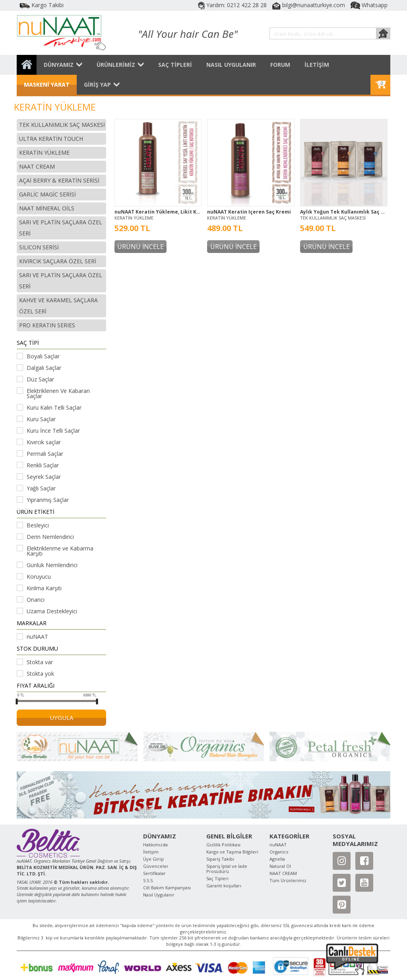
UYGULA (61, 717)
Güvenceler (156, 866)
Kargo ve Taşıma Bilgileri (232, 852)
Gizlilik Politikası (223, 845)
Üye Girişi (153, 859)
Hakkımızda (155, 845)
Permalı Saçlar (45, 454)
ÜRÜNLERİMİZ (120, 65)
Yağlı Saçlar (41, 488)
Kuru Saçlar (41, 419)
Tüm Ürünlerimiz (288, 880)
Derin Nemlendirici (50, 537)
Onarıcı (36, 600)
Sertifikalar (154, 873)
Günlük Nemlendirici (52, 565)
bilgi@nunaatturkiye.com (309, 5)
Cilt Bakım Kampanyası (167, 888)
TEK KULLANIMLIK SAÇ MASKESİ (333, 218)
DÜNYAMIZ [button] (63, 65)
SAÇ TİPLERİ (175, 65)
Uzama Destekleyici (52, 611)
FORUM (280, 65)
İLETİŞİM (317, 65)
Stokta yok (40, 674)
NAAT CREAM (283, 873)
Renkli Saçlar (43, 465)
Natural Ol (280, 866)
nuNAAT (37, 637)
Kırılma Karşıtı (44, 588)
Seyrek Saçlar (44, 477)
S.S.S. (148, 880)
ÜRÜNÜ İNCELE (141, 247)
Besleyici (38, 525)
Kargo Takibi (42, 5)
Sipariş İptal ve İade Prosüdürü (227, 869)
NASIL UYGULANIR (231, 65)
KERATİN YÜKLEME (134, 218)
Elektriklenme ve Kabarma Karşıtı (60, 551)
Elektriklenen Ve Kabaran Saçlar (58, 393)
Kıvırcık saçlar (44, 442)
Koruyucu (39, 577)
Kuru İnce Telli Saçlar (53, 431)
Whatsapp (369, 5)
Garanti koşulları (224, 886)
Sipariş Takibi (220, 859)
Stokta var (40, 662)
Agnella (277, 859)
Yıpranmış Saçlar (48, 500)
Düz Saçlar (40, 379)
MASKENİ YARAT (47, 85)
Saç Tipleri (217, 878)
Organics (279, 852)
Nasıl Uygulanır (159, 895)
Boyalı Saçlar (43, 356)
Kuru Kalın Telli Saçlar (54, 407)
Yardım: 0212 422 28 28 (233, 5)
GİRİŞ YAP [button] (102, 85)
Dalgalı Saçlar (44, 368)
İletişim (151, 852)
